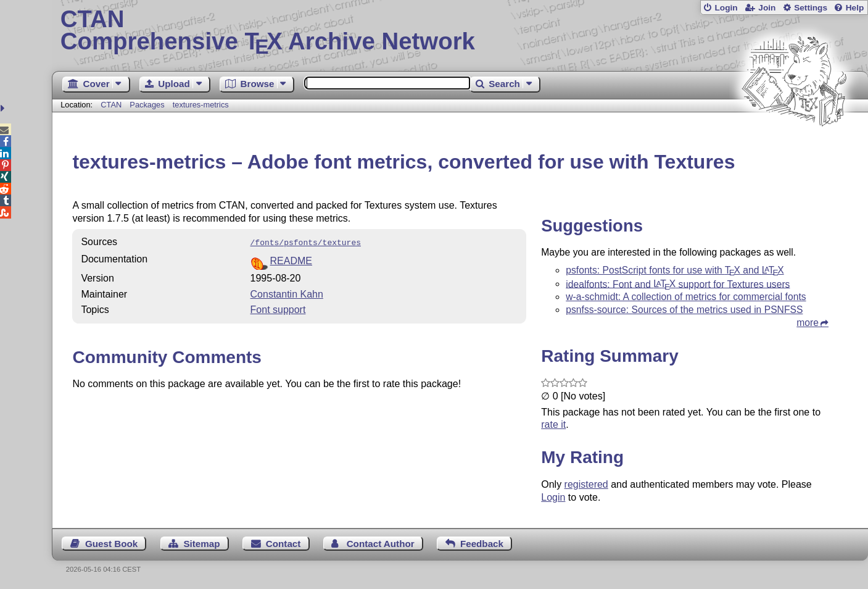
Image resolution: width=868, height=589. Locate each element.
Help (855, 8)
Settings (811, 8)
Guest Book (111, 544)
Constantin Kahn (287, 293)
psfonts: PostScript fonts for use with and (675, 270)
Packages (148, 105)
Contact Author (381, 544)
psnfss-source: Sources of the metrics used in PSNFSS (684, 310)
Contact (283, 544)
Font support (278, 308)
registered (586, 484)
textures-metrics (201, 105)
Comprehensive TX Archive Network (460, 31)
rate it (553, 424)
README (291, 260)
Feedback (482, 544)
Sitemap (201, 544)
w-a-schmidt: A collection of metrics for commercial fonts (686, 297)
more (808, 323)
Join (767, 8)
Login (726, 8)
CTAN (111, 105)
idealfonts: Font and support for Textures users (678, 284)
